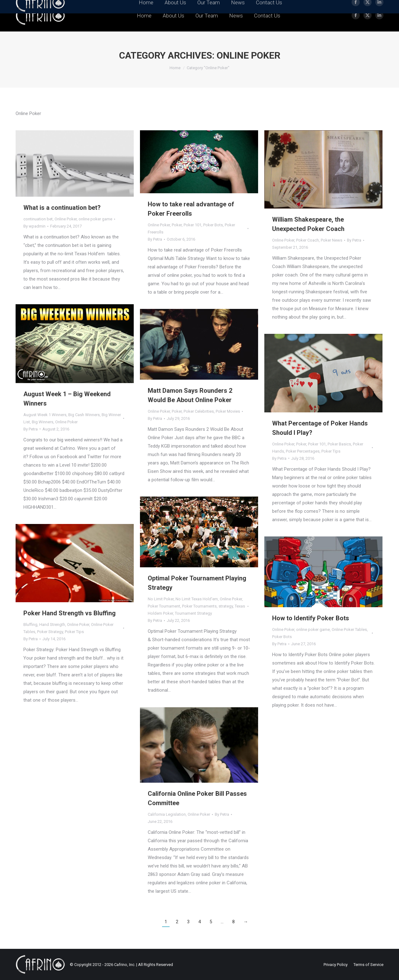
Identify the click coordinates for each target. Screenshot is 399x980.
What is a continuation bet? (62, 208)
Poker (177, 225)
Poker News (332, 240)
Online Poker (66, 219)
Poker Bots (213, 225)
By (34, 226)
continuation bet (38, 219)
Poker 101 (192, 225)
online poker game (95, 219)
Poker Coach (308, 240)
